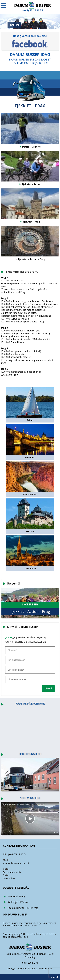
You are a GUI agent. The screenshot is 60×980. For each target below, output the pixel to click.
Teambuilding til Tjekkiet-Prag (23, 908)
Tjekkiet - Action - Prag (31, 259)
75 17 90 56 (31, 926)
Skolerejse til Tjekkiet (18, 902)
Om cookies (9, 878)
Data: (6, 869)
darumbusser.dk (44, 968)
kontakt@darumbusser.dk (16, 863)
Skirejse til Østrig (16, 896)
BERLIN (14, 25)
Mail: (6, 860)
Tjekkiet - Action (31, 184)
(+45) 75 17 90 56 (17, 854)
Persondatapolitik (12, 872)
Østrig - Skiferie (31, 147)
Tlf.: (5, 854)
